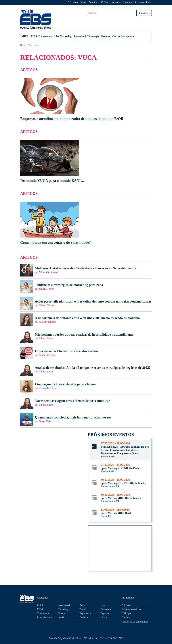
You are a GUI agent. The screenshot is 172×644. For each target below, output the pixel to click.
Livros (104, 618)
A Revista (73, 2)
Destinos (84, 618)
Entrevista (106, 609)
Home (23, 45)
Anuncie (116, 2)
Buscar (144, 13)
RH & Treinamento (41, 36)
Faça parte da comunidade (137, 2)
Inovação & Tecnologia (86, 36)
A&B (61, 618)
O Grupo (106, 2)
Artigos (83, 605)
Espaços (105, 613)
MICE (25, 36)
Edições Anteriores (89, 2)
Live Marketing (63, 36)
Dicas (103, 605)
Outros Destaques (123, 36)
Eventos (106, 36)
